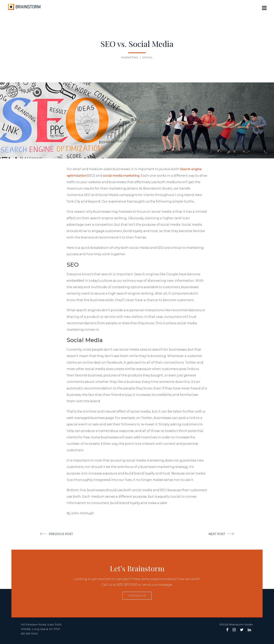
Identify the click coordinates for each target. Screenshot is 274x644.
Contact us (137, 596)
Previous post (61, 534)
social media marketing (121, 176)
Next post (217, 534)
